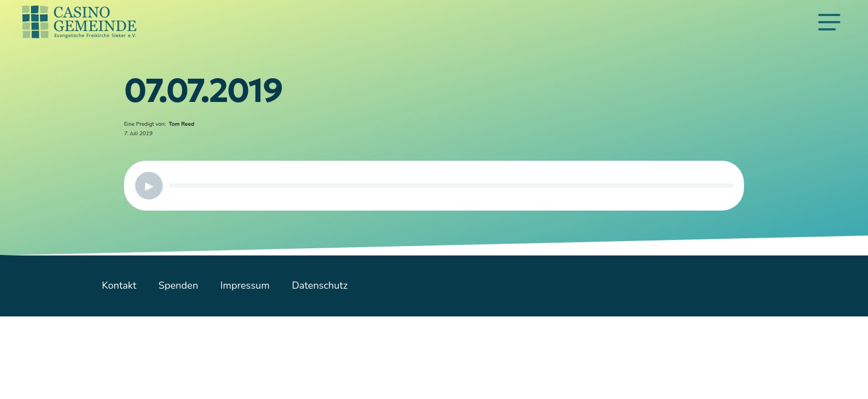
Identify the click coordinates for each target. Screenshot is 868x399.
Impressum (245, 285)
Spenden (178, 285)
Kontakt (119, 285)
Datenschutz (320, 285)
